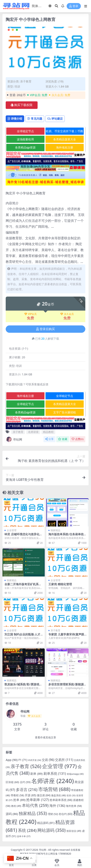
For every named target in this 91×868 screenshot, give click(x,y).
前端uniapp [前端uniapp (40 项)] (75, 774)
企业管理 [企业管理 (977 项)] (59, 766)
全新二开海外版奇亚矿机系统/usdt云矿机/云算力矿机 (24, 586)
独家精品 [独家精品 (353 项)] (33, 813)
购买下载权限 (22, 105)
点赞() (78, 439)
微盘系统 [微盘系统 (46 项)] (58, 795)
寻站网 (14, 439)
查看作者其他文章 (45, 737)
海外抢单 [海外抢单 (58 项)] (74, 806)
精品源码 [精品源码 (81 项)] (46, 823)
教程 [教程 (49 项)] (16, 806)
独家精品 (55, 530)
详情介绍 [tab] (15, 119)
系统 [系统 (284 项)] (27, 830)
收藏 (63, 439)
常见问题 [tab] (35, 119)
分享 (49, 439)
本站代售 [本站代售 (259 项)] (35, 805)
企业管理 (12, 530)
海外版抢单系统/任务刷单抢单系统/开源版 (67, 536)
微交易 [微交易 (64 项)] (44, 795)
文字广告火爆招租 (65, 412)
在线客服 (75, 850)
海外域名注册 (65, 147)
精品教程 (48, 432)
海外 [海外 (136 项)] (57, 806)
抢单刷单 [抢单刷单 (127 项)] (37, 800)
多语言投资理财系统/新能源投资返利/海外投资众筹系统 (67, 686)
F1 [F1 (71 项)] (23, 760)
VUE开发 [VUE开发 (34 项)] (35, 760)
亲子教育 (26, 81)
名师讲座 (33, 432)
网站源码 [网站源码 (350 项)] (51, 830)
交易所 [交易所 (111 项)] (64, 760)
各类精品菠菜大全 (65, 139)
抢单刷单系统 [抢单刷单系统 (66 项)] (61, 800)
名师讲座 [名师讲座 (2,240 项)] (53, 781)
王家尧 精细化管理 (60, 584)
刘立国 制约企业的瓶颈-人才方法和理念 (22, 636)
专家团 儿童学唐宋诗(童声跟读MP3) (66, 636)
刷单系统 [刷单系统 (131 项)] (55, 773)
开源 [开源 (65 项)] (30, 795)
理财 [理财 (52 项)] (53, 814)
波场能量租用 (25, 139)
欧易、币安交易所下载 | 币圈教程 (64, 132)
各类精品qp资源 (25, 147)
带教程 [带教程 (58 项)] (17, 795)
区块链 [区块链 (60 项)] (12, 782)
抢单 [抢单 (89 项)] (19, 800)
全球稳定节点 (25, 131)
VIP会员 (31, 314)
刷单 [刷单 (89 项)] (36, 774)
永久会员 (67, 314)
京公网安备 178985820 (58, 854)
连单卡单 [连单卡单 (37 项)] (24, 836)
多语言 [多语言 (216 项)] (27, 790)
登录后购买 (45, 329)
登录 (74, 6)
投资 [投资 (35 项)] (71, 795)
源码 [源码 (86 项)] (12, 814)
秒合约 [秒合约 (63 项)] (66, 814)
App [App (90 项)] (12, 760)
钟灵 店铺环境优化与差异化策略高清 (23, 536)
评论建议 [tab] (55, 119)
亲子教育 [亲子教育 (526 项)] (26, 766)
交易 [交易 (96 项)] (48, 760)
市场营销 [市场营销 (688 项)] (54, 789)
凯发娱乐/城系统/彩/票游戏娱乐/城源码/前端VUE (23, 686)
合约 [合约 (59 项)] (25, 782)
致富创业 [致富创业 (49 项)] (74, 831)
